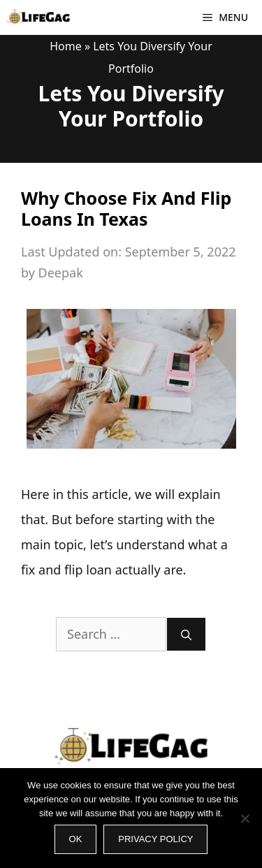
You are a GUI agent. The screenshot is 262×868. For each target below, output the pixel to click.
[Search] (186, 634)
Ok (76, 839)
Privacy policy (155, 839)
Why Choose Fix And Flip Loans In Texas (126, 208)
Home (66, 46)
